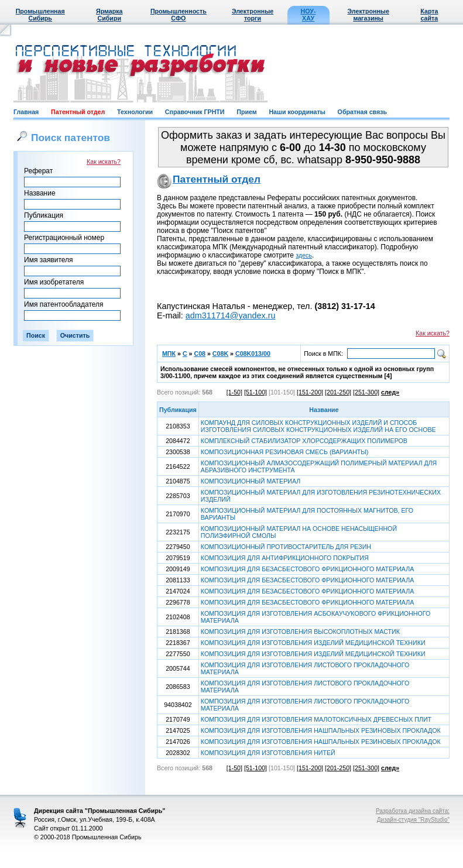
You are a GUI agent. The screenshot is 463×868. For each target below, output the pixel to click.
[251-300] (366, 392)
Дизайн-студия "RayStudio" (413, 820)
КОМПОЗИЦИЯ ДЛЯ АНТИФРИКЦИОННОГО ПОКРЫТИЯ (285, 558)
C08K (220, 354)
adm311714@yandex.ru (231, 315)
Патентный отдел (78, 112)
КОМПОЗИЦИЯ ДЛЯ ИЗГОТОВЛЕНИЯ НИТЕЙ (268, 753)
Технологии (135, 112)
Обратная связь (362, 112)
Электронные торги (253, 15)
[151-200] (310, 392)
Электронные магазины (368, 15)
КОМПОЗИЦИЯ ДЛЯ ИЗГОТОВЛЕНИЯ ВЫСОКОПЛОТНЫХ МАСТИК (300, 632)
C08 (200, 354)
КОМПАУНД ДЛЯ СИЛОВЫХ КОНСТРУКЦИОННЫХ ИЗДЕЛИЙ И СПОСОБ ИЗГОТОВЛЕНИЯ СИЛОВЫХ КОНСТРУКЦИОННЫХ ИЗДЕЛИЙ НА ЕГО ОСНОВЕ (318, 426)
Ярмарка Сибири (109, 15)
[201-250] (338, 392)
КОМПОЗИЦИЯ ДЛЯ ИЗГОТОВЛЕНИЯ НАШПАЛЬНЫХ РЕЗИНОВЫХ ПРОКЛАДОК (321, 730)
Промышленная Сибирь (40, 15)
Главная (26, 112)
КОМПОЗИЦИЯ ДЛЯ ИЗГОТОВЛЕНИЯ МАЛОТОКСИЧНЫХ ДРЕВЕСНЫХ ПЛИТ (316, 719)
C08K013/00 (253, 354)
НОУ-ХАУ (308, 15)
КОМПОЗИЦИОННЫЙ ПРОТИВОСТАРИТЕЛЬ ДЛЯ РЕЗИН (286, 547)
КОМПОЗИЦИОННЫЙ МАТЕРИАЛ (251, 481)
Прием (246, 112)
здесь (304, 255)
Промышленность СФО (179, 15)
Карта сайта (429, 15)
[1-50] (234, 392)
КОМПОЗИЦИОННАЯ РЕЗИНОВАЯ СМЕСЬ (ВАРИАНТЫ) (285, 452)
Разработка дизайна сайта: (413, 811)
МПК (169, 354)
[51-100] (255, 392)
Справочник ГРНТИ (195, 112)
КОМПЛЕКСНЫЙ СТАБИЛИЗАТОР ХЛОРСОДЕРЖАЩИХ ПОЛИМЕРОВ (304, 441)
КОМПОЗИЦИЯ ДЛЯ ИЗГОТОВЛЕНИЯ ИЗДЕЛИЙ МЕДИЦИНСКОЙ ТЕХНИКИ (313, 643)
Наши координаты (297, 112)
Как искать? (104, 162)
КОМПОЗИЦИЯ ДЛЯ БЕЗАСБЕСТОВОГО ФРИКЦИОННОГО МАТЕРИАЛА (307, 569)
